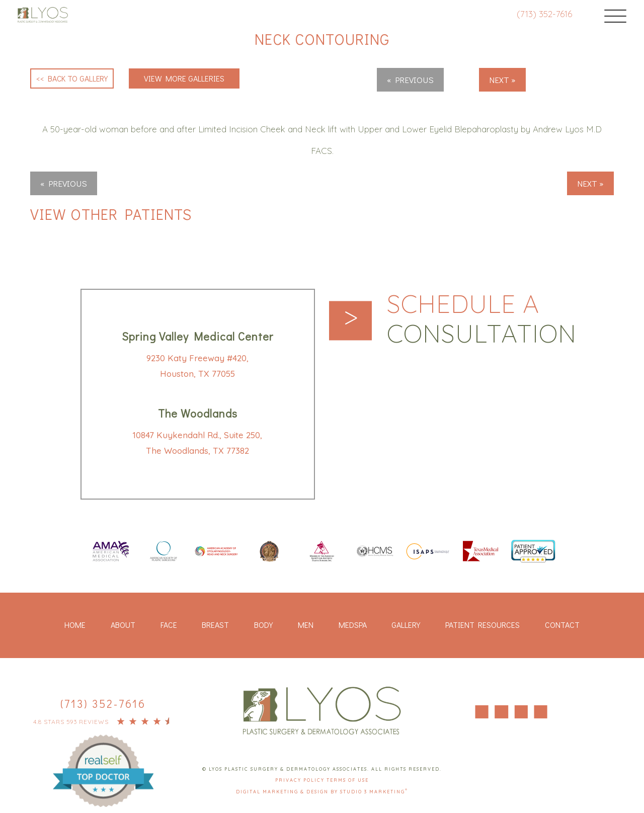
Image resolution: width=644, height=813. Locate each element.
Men (306, 625)
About (123, 625)
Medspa (353, 625)
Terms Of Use (348, 781)
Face (169, 625)
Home (75, 625)
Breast (215, 625)
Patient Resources (482, 625)
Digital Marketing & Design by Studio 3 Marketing (322, 792)
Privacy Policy (301, 781)
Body (263, 625)
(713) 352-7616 (543, 14)
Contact (562, 625)
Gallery (406, 625)
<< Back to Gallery (72, 78)
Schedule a (482, 319)
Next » (502, 80)
